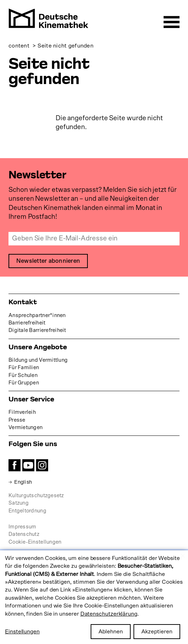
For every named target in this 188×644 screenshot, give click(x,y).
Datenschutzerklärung (109, 614)
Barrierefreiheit (27, 323)
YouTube (28, 465)
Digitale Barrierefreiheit (37, 330)
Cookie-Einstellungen (35, 542)
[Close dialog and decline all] (183, 555)
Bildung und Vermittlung (38, 360)
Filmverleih (22, 413)
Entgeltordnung (27, 511)
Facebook (15, 465)
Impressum (22, 527)
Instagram (42, 465)
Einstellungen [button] (22, 632)
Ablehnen (111, 632)
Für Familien (24, 368)
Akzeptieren (157, 632)
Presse (17, 420)
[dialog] (94, 597)
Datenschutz (24, 534)
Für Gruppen (24, 383)
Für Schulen (23, 375)
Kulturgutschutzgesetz (36, 496)
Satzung (19, 503)
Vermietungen (25, 428)
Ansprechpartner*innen (37, 315)
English (23, 482)
